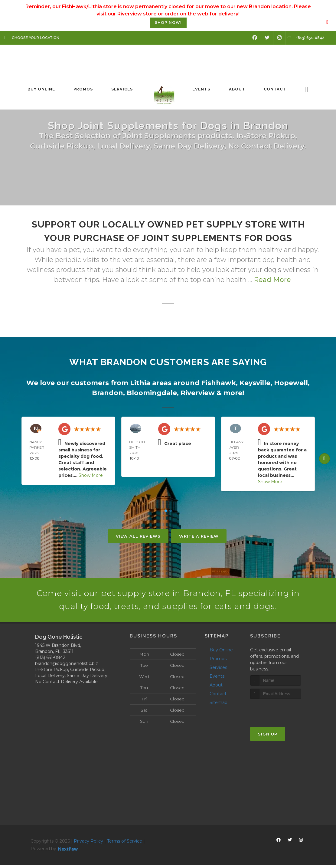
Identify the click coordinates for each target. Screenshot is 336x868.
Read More (272, 280)
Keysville (255, 383)
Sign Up (268, 737)
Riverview (198, 393)
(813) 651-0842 (50, 660)
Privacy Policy (88, 844)
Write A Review (199, 536)
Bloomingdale (152, 393)
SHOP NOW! (168, 23)
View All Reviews (138, 536)
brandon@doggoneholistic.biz (67, 667)
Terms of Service (125, 844)
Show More (91, 475)
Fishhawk (219, 383)
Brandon (108, 393)
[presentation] (282, 714)
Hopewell (291, 383)
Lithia (140, 383)
